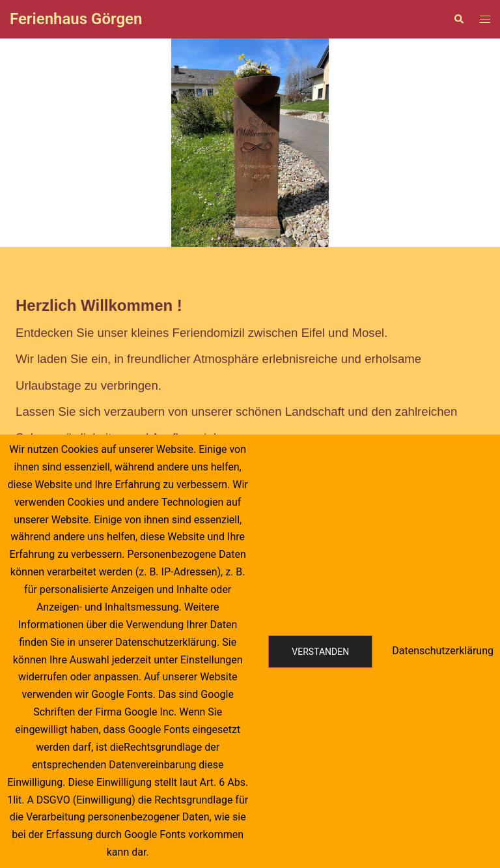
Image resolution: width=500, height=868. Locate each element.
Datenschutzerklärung (443, 651)
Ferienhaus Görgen (76, 19)
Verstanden (320, 652)
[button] (20, 143)
